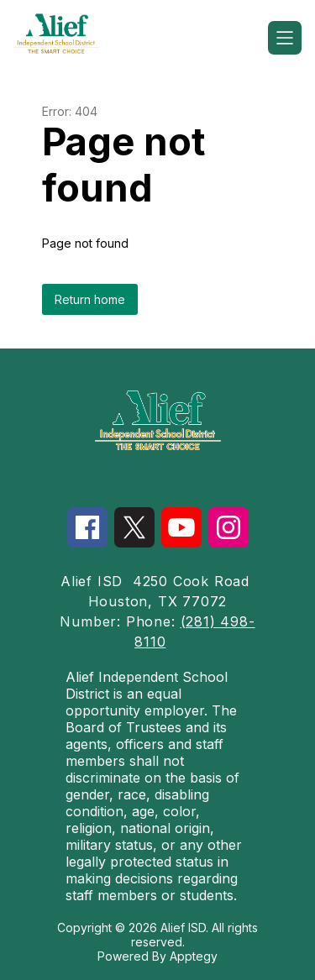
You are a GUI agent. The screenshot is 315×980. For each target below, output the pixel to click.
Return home (90, 299)
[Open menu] (285, 38)
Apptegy (194, 956)
